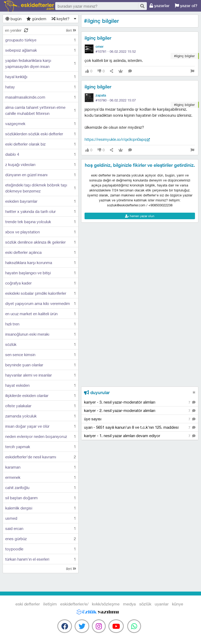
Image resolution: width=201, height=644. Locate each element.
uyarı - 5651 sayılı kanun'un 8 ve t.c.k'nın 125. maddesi (140, 428)
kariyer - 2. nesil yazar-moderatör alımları (140, 411)
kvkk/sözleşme (106, 604)
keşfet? (60, 19)
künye (178, 604)
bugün (13, 19)
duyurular (97, 393)
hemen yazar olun (140, 216)
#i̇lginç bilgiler (184, 56)
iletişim (50, 604)
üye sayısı (140, 419)
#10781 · (116, 51)
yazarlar (160, 6)
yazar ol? (186, 6)
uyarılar (162, 604)
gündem (36, 19)
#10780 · (116, 100)
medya (129, 604)
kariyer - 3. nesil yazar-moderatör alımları (140, 402)
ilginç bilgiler (98, 38)
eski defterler (29, 6)
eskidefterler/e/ (74, 604)
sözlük (145, 604)
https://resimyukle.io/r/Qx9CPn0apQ (115, 139)
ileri (71, 30)
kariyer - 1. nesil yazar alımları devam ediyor (140, 436)
